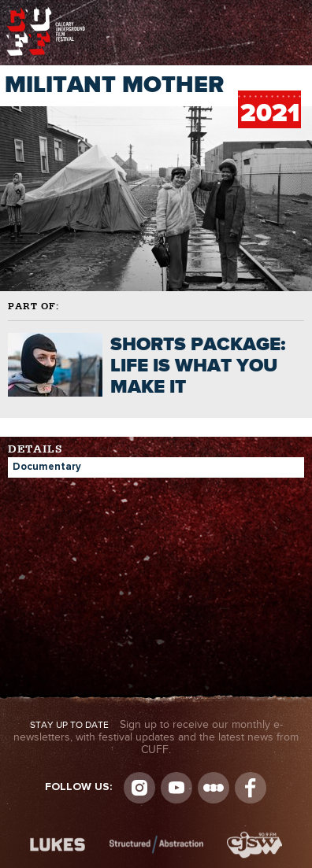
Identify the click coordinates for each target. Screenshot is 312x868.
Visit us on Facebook (251, 788)
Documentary (47, 467)
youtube (176, 788)
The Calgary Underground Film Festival (46, 12)
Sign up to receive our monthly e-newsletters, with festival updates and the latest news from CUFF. (156, 737)
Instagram (139, 788)
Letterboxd (214, 788)
